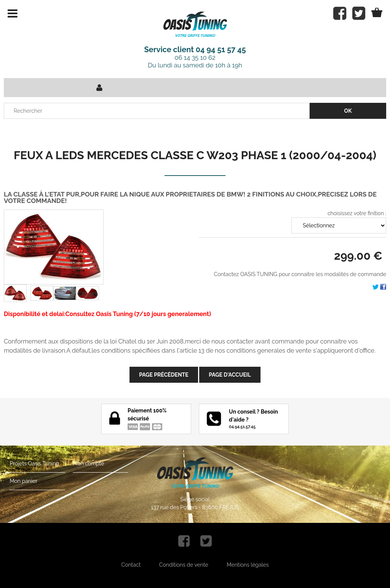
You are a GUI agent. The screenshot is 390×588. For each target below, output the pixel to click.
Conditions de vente (184, 565)
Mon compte (88, 463)
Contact (131, 565)
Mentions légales (248, 565)
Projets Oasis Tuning (34, 463)
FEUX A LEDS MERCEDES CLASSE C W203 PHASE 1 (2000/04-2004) (195, 155)
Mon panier (23, 481)
